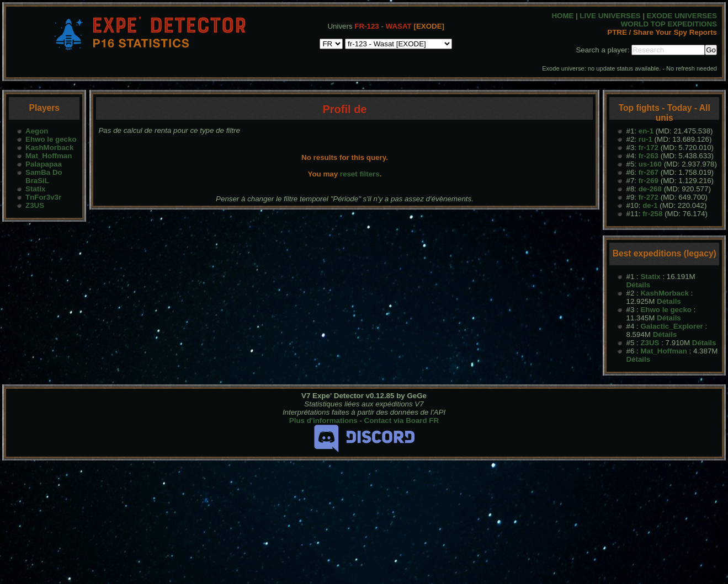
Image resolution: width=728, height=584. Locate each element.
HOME (562, 16)
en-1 (646, 131)
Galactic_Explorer (671, 326)
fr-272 (649, 197)
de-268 (650, 189)
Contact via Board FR (402, 420)
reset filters (360, 174)
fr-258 (652, 214)
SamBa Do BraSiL (44, 176)
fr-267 (649, 172)
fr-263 (649, 156)
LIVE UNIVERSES (610, 16)
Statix (35, 189)
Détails (638, 285)
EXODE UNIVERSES (682, 16)
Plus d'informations (323, 420)
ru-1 (645, 139)
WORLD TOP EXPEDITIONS (669, 24)
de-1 (650, 205)
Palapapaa (44, 164)
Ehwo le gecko (51, 139)
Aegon (37, 131)
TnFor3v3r (43, 197)
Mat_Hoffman (49, 156)
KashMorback (49, 148)
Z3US (35, 205)
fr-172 (649, 148)
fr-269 (649, 181)
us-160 (650, 164)
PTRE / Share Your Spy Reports (662, 32)
